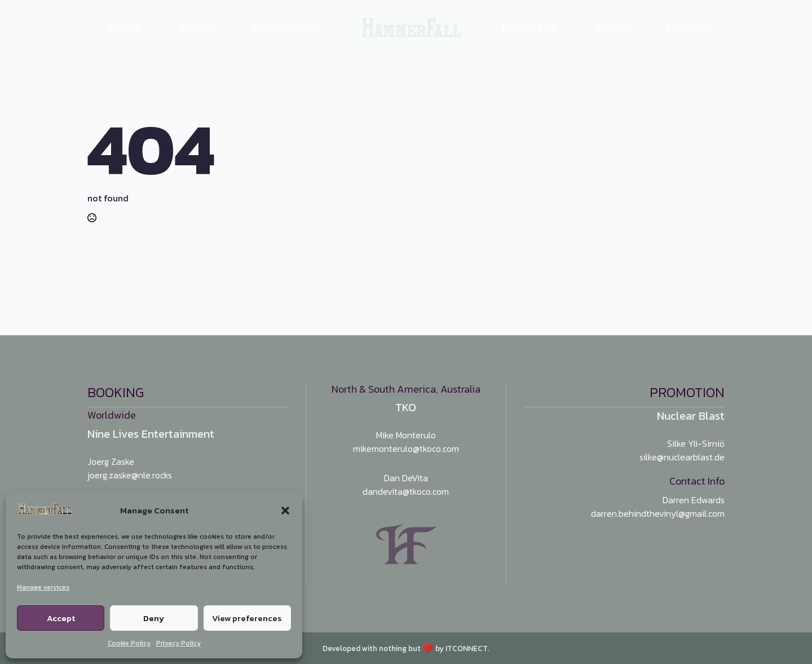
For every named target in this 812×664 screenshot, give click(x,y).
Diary (612, 27)
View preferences (247, 618)
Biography (529, 27)
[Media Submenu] (710, 28)
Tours (124, 27)
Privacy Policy (178, 643)
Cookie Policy (129, 643)
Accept (61, 618)
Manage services (43, 587)
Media (682, 27)
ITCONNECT (467, 648)
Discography (287, 27)
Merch (197, 27)
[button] (285, 511)
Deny (154, 618)
